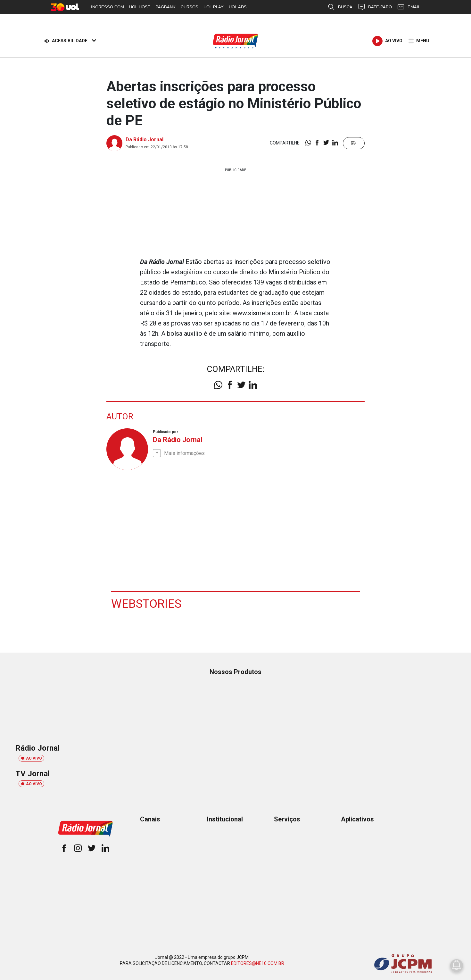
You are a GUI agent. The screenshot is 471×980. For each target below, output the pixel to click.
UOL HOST (140, 7)
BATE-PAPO (375, 7)
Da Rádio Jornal (145, 140)
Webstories (147, 603)
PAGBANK (165, 7)
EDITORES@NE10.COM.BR (258, 963)
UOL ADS (238, 7)
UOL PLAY (214, 7)
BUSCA (340, 7)
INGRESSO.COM (107, 7)
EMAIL (409, 7)
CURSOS (190, 7)
